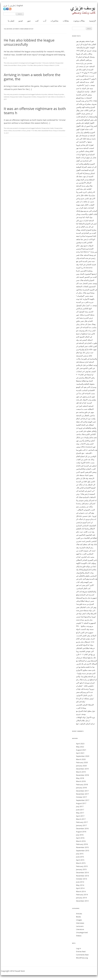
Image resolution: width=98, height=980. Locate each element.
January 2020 (81, 766)
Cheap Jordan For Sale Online (46, 97)
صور (29, 21)
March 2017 (81, 819)
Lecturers (80, 926)
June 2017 (80, 810)
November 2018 (82, 775)
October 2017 (81, 797)
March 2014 (81, 891)
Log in (78, 948)
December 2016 (82, 828)
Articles (79, 914)
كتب (37, 21)
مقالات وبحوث (79, 21)
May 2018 (80, 778)
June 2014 (80, 882)
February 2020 (82, 762)
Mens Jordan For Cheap (41, 65)
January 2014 (81, 898)
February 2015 (82, 866)
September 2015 (83, 851)
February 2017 (82, 822)
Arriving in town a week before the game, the (32, 77)
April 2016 (80, 838)
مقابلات (66, 21)
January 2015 (81, 869)
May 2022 (80, 747)
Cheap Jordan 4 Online (29, 97)
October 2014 (81, 879)
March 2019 (81, 772)
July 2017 (80, 806)
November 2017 (82, 794)
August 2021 (81, 750)
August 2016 (81, 832)
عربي (5, 6)
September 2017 (83, 800)
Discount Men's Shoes (15, 65)
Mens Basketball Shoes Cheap (47, 131)
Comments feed (82, 955)
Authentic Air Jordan (41, 94)
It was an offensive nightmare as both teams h (35, 111)
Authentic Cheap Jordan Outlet (13, 97)
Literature (80, 929)
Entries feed (81, 951)
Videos (79, 936)
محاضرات (54, 21)
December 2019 (82, 769)
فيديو (21, 21)
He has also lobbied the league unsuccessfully (29, 42)
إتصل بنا (11, 21)
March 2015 (81, 863)
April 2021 (80, 753)
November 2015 (82, 847)
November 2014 (82, 876)
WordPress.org (82, 958)
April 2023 (80, 744)
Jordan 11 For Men (28, 65)
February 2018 (82, 784)
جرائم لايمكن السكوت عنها (85, 724)
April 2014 (80, 888)
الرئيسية (92, 21)
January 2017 (81, 825)
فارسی (12, 6)
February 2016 (82, 844)
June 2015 (80, 857)
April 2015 (80, 860)
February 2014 (82, 895)
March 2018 (81, 781)
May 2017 (80, 813)
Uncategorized (23, 63)
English (20, 6)
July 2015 (80, 854)
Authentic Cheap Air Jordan (56, 94)
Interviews (80, 923)
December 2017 (82, 791)
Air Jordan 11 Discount (42, 63)
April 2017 (80, 816)
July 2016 (80, 835)
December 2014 (82, 872)
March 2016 (81, 841)
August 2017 (81, 803)
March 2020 (81, 759)
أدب (45, 21)
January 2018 (81, 788)
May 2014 (80, 885)
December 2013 (82, 901)
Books (78, 917)
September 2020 (83, 756)
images (79, 920)
